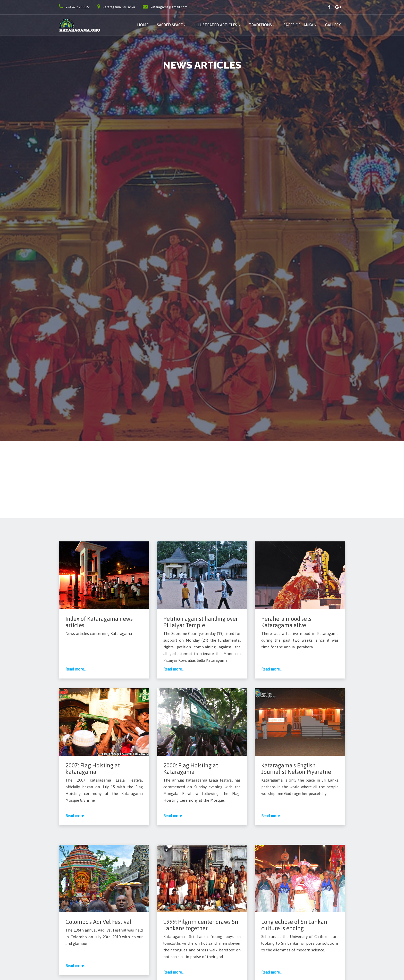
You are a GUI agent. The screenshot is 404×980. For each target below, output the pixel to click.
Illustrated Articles (216, 25)
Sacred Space (170, 25)
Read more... (76, 669)
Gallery (333, 25)
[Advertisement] (202, 480)
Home (143, 25)
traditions (260, 25)
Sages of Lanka (298, 25)
